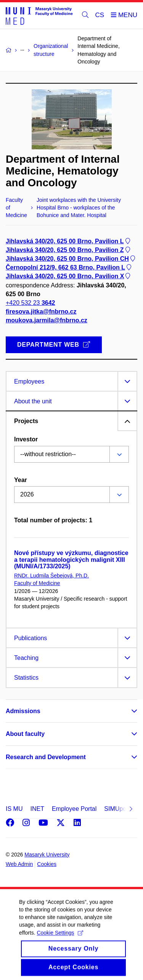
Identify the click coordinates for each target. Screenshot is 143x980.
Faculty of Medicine (37, 583)
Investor (26, 439)
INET (37, 809)
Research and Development (46, 757)
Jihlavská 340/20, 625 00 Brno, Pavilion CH (71, 259)
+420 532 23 (30, 303)
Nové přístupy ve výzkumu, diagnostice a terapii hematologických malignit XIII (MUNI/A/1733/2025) (71, 560)
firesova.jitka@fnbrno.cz (41, 312)
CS (100, 15)
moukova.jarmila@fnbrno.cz (47, 321)
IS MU (14, 809)
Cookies (47, 864)
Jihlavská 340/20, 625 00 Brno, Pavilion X (69, 277)
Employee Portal (74, 809)
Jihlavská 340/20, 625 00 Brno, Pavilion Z (69, 250)
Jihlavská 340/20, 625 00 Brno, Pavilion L (69, 241)
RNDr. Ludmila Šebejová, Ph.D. (51, 576)
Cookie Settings (60, 940)
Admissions (23, 711)
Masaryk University (47, 855)
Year (21, 480)
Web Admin (19, 864)
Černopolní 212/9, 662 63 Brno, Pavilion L (69, 267)
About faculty (25, 734)
